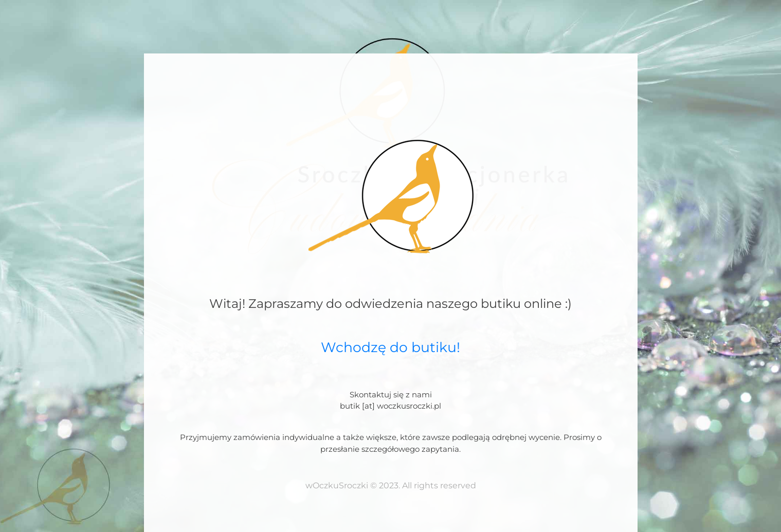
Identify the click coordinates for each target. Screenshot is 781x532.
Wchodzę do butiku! (390, 347)
